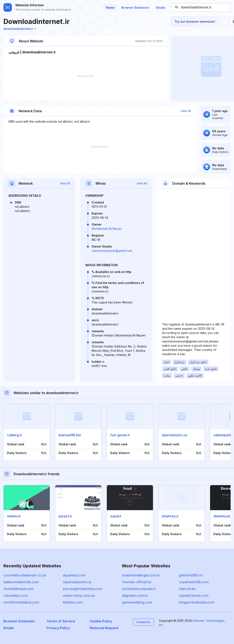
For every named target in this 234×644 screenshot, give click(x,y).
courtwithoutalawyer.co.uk (25, 575)
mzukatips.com (15, 596)
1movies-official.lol (137, 582)
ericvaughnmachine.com (83, 589)
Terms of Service (61, 621)
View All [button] (186, 111)
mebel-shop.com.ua (79, 596)
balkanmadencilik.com (21, 582)
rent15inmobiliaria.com (21, 602)
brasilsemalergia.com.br (141, 575)
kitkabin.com (73, 602)
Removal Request (104, 628)
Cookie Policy (101, 621)
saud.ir (116, 516)
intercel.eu (187, 589)
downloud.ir (223, 516)
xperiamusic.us (175, 435)
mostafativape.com (19, 589)
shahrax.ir (170, 516)
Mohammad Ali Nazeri (107, 229)
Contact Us (143, 622)
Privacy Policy (58, 628)
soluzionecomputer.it (139, 589)
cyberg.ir (14, 435)
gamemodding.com (137, 602)
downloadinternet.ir (20, 29)
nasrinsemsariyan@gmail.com (112, 251)
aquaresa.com (74, 575)
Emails (161, 8)
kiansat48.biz (70, 435)
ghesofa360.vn (191, 575)
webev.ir (14, 516)
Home (110, 8)
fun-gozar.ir (120, 435)
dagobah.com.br (135, 596)
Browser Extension (135, 8)
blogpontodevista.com (197, 602)
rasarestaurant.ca (77, 582)
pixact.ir (65, 516)
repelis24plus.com (194, 596)
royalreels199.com (194, 582)
